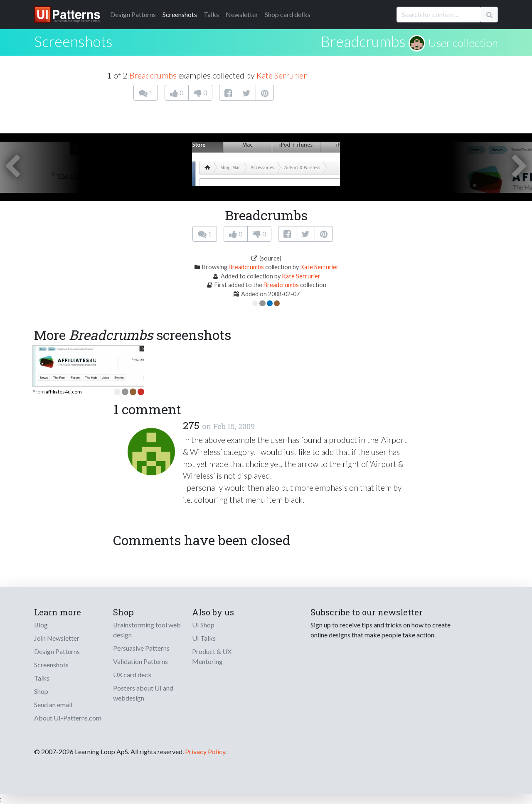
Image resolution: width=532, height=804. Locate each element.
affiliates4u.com (64, 392)
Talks (211, 14)
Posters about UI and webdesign (143, 693)
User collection (463, 43)
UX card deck (132, 675)
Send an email (53, 704)
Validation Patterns (140, 661)
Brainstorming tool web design (147, 630)
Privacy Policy (205, 751)
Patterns (133, 14)
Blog (41, 625)
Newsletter (242, 14)
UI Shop (203, 625)
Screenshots (180, 14)
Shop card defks (288, 14)
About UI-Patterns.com (68, 718)
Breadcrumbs (363, 41)
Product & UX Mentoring (212, 656)
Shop (41, 691)
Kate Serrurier (282, 75)
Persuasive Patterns (141, 648)
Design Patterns (57, 651)
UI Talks (204, 638)
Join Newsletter (57, 638)
